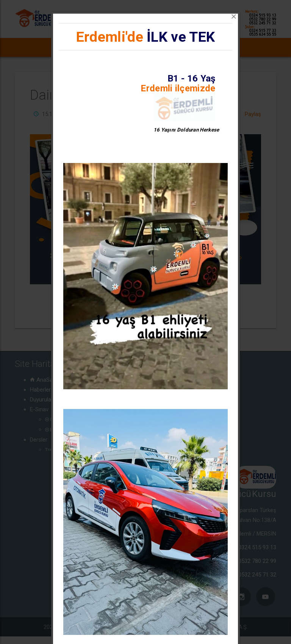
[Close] (234, 17)
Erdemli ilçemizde (178, 88)
